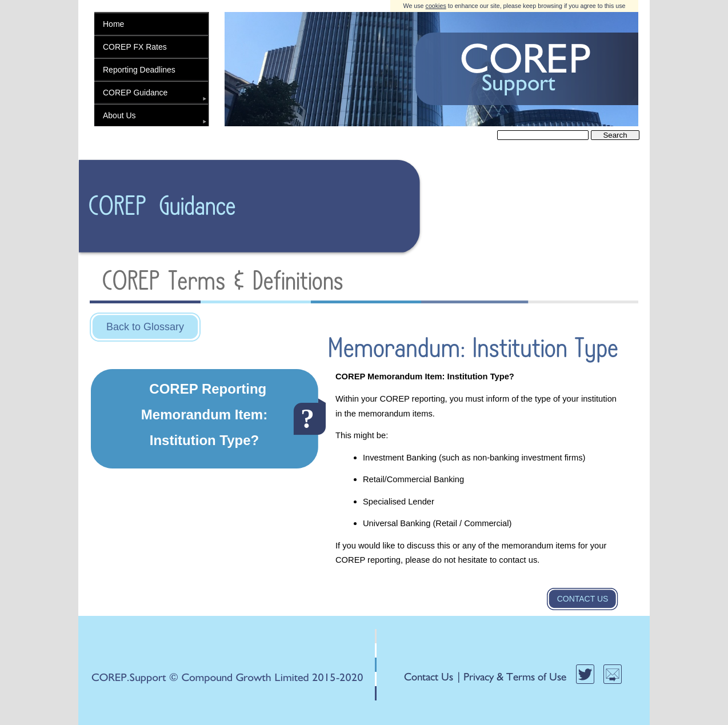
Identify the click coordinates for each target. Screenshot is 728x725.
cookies (436, 6)
